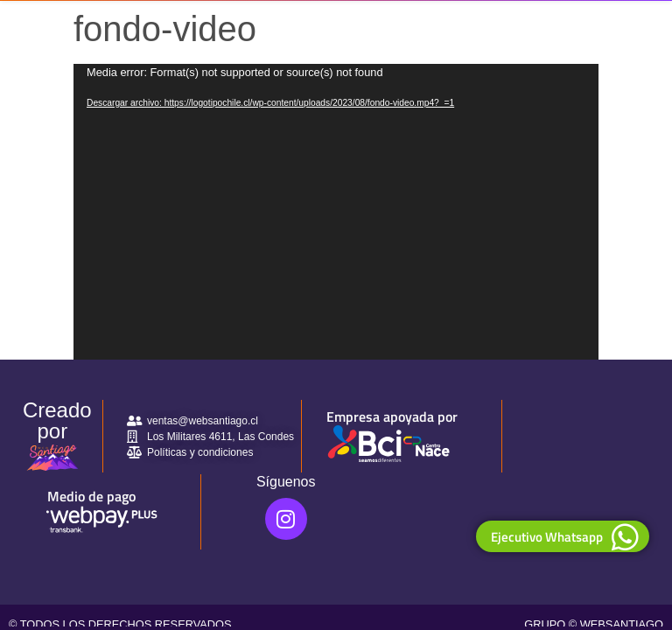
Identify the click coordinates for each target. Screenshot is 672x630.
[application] (336, 212)
